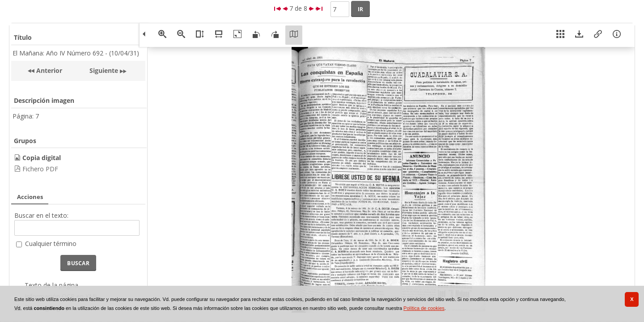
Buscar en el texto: (41, 215)
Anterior (48, 70)
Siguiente (104, 70)
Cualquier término (51, 244)
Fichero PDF (40, 169)
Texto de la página (51, 285)
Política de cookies (424, 308)
